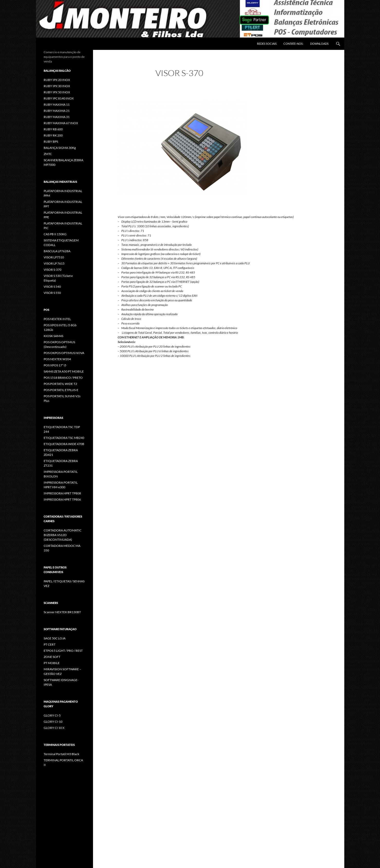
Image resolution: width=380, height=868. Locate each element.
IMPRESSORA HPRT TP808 (62, 493)
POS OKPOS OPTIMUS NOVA (64, 353)
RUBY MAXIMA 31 (57, 117)
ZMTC (48, 154)
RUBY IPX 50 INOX (57, 92)
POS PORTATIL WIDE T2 (60, 384)
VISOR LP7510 (54, 257)
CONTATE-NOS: (293, 44)
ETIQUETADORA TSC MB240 (64, 438)
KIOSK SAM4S (53, 336)
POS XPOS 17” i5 (55, 365)
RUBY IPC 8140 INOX (59, 98)
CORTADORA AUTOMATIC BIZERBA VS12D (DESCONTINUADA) (63, 535)
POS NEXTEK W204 (57, 359)
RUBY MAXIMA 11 (57, 105)
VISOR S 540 (52, 287)
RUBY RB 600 (53, 129)
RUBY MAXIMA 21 (57, 111)
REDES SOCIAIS (267, 44)
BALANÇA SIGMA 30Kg (60, 148)
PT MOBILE (52, 663)
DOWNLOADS (319, 44)
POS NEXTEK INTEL (57, 319)
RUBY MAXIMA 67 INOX (61, 123)
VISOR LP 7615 (54, 263)
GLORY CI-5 (52, 715)
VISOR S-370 (53, 270)
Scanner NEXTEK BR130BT (62, 612)
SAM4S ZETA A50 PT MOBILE (64, 371)
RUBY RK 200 (53, 135)
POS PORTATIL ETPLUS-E (61, 390)
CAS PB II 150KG (55, 234)
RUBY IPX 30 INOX (57, 86)
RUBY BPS (51, 142)
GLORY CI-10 (53, 722)
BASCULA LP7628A (57, 251)
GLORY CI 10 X (54, 728)
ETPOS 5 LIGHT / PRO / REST (63, 651)
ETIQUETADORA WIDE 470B (64, 444)
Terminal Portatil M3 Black (61, 754)
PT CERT (50, 644)
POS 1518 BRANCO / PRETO (63, 378)
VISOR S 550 (52, 293)
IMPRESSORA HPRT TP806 (62, 499)
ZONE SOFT (52, 657)
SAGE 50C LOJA (55, 638)
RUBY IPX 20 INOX (57, 80)
